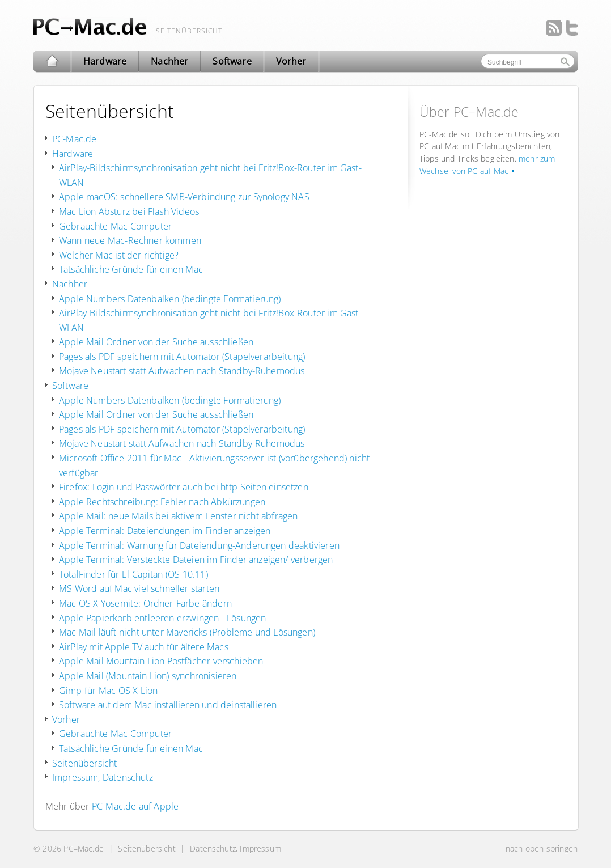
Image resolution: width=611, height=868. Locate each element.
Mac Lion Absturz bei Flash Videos (129, 211)
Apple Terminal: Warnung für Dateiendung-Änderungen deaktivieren (199, 545)
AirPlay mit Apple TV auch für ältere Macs (144, 647)
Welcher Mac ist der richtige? (119, 255)
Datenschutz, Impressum (236, 848)
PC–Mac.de (83, 848)
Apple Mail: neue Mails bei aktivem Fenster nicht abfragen (178, 516)
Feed (554, 28)
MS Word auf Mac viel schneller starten (139, 588)
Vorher (66, 719)
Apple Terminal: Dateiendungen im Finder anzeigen (165, 531)
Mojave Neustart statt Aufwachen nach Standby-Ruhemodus (182, 371)
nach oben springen (542, 848)
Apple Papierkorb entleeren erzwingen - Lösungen (162, 618)
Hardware (73, 154)
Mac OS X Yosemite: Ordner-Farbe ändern (145, 603)
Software (70, 386)
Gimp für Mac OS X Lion (108, 691)
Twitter (570, 28)
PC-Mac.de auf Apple (135, 806)
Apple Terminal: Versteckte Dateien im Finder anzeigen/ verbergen (196, 560)
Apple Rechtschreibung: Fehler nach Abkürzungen (162, 502)
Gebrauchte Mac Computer (115, 226)
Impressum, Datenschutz (103, 777)
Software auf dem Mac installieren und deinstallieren (168, 705)
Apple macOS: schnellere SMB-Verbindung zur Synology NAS (184, 197)
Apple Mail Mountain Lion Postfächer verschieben (161, 661)
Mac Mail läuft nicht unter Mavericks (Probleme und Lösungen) (187, 632)
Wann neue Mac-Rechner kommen (130, 240)
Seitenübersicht (84, 763)
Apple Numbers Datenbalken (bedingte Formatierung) (170, 299)
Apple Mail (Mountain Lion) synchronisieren (148, 676)
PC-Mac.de (74, 139)
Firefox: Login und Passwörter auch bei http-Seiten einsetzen (184, 487)
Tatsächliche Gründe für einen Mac (131, 269)
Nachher (70, 284)
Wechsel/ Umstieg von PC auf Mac (90, 26)
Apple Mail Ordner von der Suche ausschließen (156, 342)
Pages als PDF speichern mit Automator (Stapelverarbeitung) (182, 357)
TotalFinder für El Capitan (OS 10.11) (133, 574)
